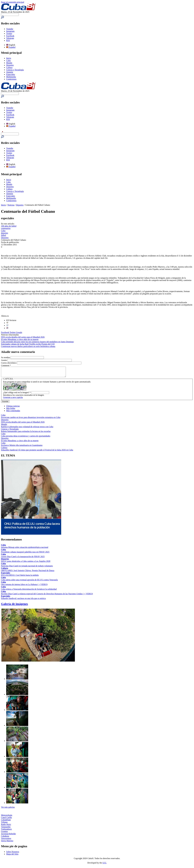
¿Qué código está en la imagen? (17, 394)
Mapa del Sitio (12, 856)
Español (11, 47)
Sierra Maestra (7, 843)
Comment (6, 365)
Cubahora (5, 838)
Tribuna (4, 824)
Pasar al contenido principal (13, 2)
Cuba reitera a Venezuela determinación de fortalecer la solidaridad (29, 591)
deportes (5, 233)
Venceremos (6, 840)
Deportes (10, 65)
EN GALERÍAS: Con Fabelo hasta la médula (20, 577)
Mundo (9, 63)
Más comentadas (13, 413)
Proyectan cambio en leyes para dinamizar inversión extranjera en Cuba (31, 419)
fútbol (3, 235)
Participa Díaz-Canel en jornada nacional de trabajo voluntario (27, 568)
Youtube (10, 29)
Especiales (11, 74)
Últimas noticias (13, 408)
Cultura (9, 67)
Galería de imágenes (14, 606)
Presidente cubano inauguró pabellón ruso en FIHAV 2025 (25, 554)
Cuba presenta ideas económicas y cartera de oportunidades (26, 438)
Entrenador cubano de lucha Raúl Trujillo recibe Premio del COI (28, 344)
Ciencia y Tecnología (15, 70)
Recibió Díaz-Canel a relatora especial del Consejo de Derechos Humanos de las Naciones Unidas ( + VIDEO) (47, 596)
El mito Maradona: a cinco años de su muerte (20, 339)
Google (19, 332)
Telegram (10, 38)
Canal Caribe (6, 819)
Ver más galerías (8, 809)
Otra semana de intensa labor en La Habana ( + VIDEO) (24, 586)
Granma (4, 833)
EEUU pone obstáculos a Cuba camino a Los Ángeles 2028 (26, 563)
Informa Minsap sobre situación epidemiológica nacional (25, 549)
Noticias (11, 205)
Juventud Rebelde (8, 836)
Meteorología (7, 817)
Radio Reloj (6, 826)
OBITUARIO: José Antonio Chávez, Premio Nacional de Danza (28, 572)
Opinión (10, 72)
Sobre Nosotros (13, 854)
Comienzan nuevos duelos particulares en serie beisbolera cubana (28, 346)
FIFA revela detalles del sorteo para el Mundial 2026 (23, 337)
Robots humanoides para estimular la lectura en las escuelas (26, 433)
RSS (8, 40)
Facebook (10, 36)
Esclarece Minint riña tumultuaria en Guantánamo (22, 447)
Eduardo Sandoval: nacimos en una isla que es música (23, 600)
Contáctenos (11, 79)
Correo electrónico (9, 363)
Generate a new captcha (13, 399)
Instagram (10, 31)
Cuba (8, 60)
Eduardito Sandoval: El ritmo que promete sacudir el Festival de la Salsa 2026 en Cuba (37, 452)
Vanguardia (6, 829)
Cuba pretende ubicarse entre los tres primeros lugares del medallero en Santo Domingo (37, 342)
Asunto (4, 360)
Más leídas (11, 410)
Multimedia (11, 77)
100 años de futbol (9, 226)
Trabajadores (6, 831)
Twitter (9, 34)
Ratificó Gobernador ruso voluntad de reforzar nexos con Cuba (27, 429)
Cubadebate (6, 822)
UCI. (105, 865)
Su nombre (6, 357)
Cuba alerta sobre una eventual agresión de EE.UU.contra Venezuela (29, 582)
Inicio (9, 58)
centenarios (6, 228)
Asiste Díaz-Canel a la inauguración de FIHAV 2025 (23, 558)
